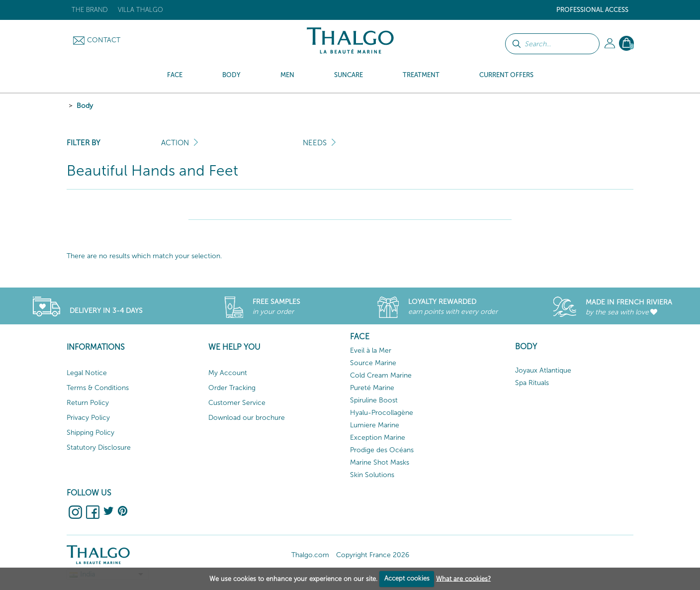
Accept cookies (407, 578)
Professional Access (592, 10)
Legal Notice (87, 373)
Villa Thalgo (140, 10)
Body (85, 106)
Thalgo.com (310, 555)
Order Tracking (232, 388)
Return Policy (88, 403)
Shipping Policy (90, 433)
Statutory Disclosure (99, 447)
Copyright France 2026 (373, 555)
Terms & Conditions (98, 388)
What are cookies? (463, 578)
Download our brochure (247, 418)
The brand (90, 10)
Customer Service (237, 403)
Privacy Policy (88, 418)
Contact (104, 40)
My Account (228, 373)
